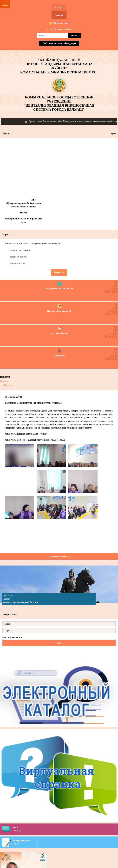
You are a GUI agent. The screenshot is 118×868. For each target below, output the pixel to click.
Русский (59, 15)
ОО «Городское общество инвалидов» (37, 418)
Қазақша (59, 8)
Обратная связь (61, 23)
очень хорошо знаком (20, 250)
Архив (114, 133)
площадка (66, 829)
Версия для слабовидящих (63, 43)
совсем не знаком (18, 257)
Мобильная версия (61, 29)
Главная (4, 381)
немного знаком (17, 263)
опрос (66, 842)
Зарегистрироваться (12, 637)
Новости (8, 385)
